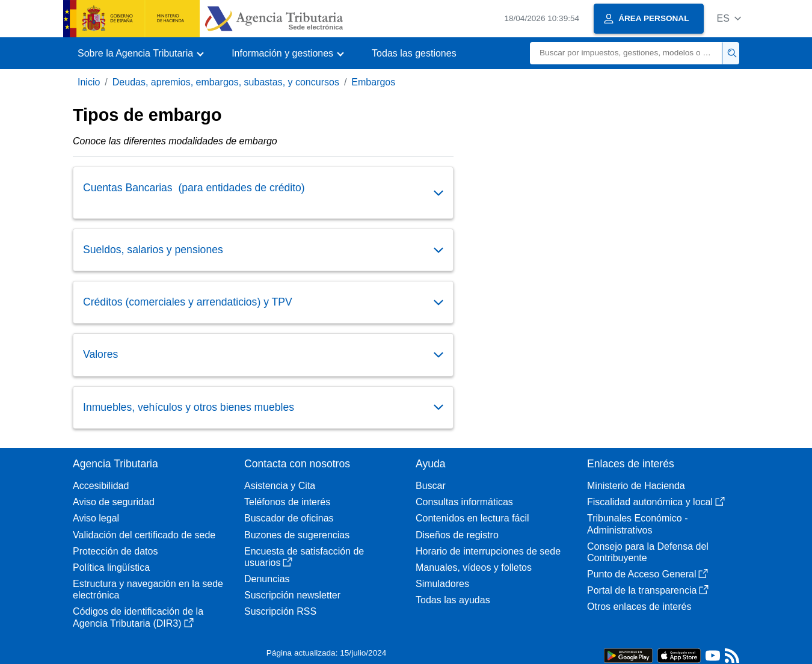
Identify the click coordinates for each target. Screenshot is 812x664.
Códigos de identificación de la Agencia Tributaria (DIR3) (138, 617)
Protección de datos (115, 551)
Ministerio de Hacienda (636, 486)
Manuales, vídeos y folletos (474, 567)
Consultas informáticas (464, 502)
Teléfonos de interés (287, 502)
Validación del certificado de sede (144, 535)
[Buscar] (626, 53)
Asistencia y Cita (280, 486)
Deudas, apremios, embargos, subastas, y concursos (226, 82)
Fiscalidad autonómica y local (656, 502)
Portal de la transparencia (648, 590)
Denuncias (267, 579)
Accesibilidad (101, 486)
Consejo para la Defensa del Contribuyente (648, 552)
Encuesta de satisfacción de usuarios (304, 557)
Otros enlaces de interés (639, 607)
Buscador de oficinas (289, 518)
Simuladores (442, 584)
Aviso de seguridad (114, 502)
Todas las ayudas (453, 600)
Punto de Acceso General (647, 574)
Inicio (89, 82)
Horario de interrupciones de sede (488, 551)
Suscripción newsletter (292, 595)
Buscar (431, 486)
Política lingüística (111, 567)
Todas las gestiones (414, 53)
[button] (729, 18)
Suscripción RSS (280, 611)
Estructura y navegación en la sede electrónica (148, 589)
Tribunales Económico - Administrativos (637, 524)
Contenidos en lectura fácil (472, 518)
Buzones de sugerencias (297, 535)
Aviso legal (96, 518)
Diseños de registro (457, 535)
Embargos (373, 82)
